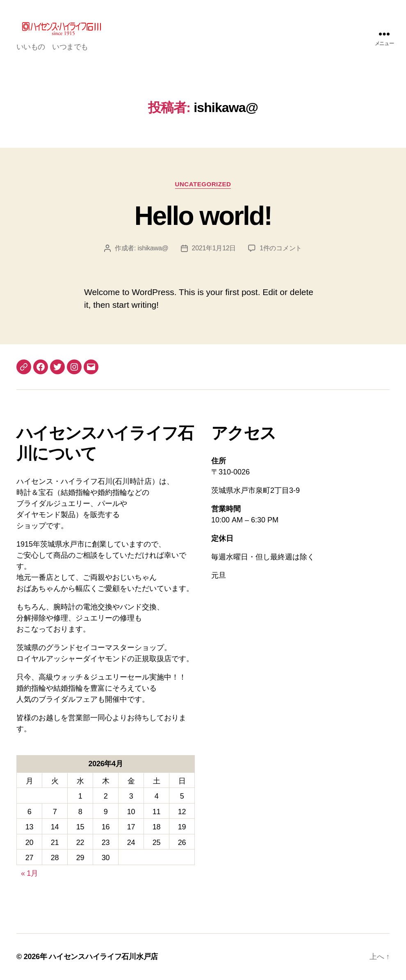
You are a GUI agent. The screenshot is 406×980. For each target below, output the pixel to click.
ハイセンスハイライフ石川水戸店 (103, 957)
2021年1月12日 (214, 248)
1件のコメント (281, 248)
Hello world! (203, 216)
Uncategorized (203, 184)
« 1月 (30, 873)
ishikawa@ (153, 248)
